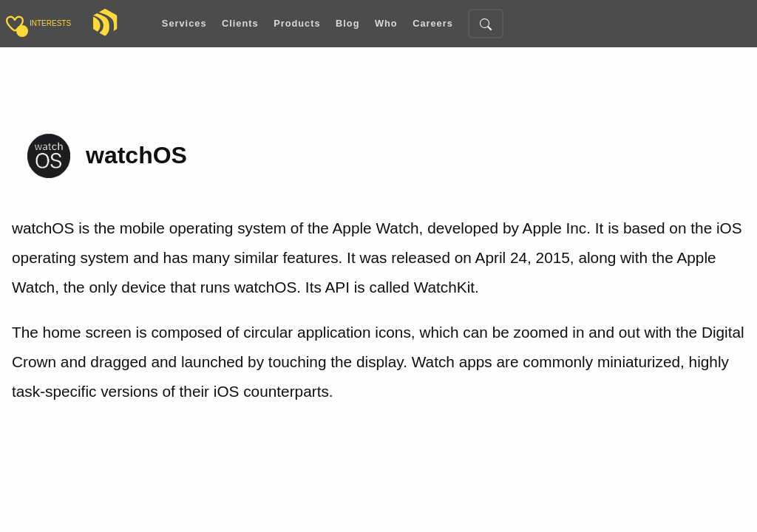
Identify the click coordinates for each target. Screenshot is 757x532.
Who (386, 24)
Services (184, 24)
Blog (347, 24)
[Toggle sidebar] (15, 24)
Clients (240, 24)
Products (297, 24)
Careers (433, 24)
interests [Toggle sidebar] (50, 23)
